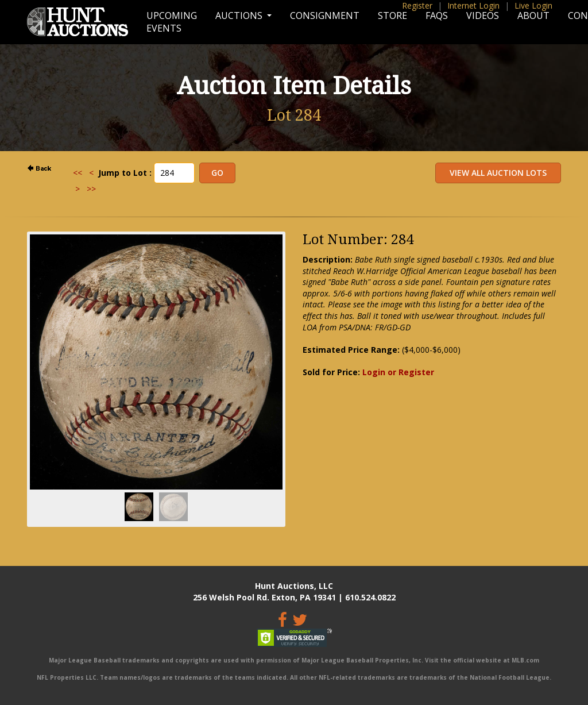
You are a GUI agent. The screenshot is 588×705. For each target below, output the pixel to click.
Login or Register (398, 372)
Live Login (533, 5)
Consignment (325, 16)
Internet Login (473, 5)
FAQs (437, 16)
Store (392, 16)
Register (417, 5)
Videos (483, 16)
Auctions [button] (240, 16)
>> (91, 189)
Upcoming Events (172, 22)
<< (78, 173)
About (533, 16)
